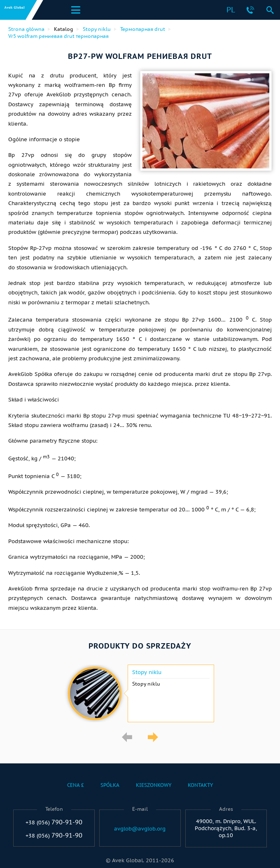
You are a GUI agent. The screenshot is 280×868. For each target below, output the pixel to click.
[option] (140, 693)
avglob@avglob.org (140, 829)
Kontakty (200, 785)
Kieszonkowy (154, 785)
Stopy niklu (147, 672)
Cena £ (76, 785)
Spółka (110, 785)
